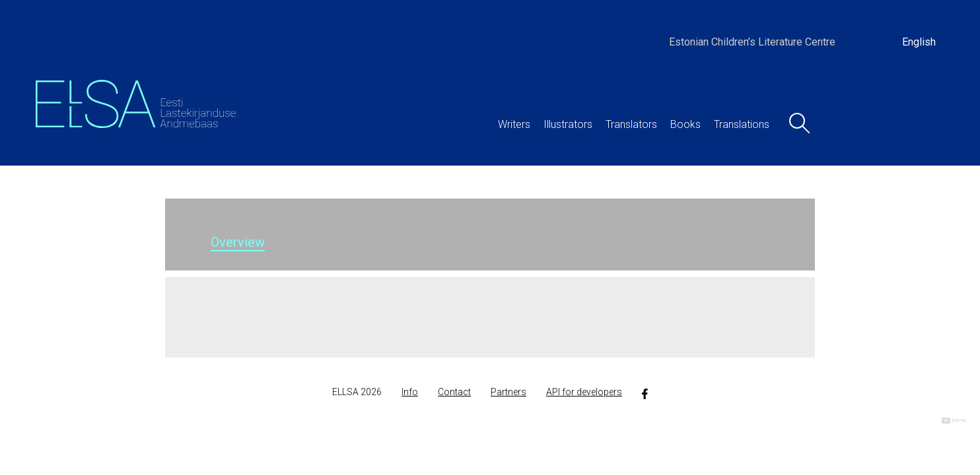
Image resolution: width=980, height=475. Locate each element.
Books (685, 124)
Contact (454, 392)
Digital (954, 421)
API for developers (584, 392)
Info (410, 392)
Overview (238, 242)
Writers (514, 124)
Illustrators (568, 124)
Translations (742, 124)
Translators (631, 124)
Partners (508, 392)
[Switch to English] (919, 42)
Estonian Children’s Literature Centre (752, 42)
